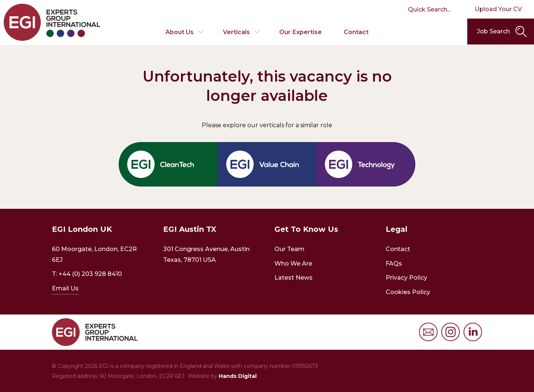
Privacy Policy (406, 278)
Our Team (289, 249)
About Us (179, 31)
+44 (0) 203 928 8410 (90, 274)
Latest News (294, 278)
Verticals (236, 31)
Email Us (65, 288)
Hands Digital (238, 376)
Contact (357, 31)
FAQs (394, 263)
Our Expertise (301, 31)
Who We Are (293, 263)
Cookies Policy (408, 292)
